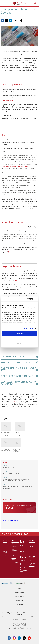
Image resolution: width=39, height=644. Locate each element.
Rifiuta (20, 344)
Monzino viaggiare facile (15, 554)
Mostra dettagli (29, 328)
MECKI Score (23, 552)
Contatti (4, 545)
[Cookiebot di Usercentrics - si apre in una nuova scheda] (25, 299)
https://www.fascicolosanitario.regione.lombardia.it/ (16, 166)
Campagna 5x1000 (32, 560)
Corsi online (23, 549)
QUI (9, 252)
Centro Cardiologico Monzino (11, 520)
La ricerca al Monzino (23, 564)
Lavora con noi (15, 562)
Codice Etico (5, 555)
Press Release (32, 542)
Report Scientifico (23, 560)
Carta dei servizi (6, 548)
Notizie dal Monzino (14, 559)
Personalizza (20, 339)
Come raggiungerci (14, 550)
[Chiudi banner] (36, 299)
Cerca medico (14, 546)
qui (16, 280)
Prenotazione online (8, 100)
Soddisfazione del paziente (6, 552)
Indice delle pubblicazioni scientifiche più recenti (24, 570)
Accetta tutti (20, 334)
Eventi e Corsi (23, 546)
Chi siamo (5, 542)
